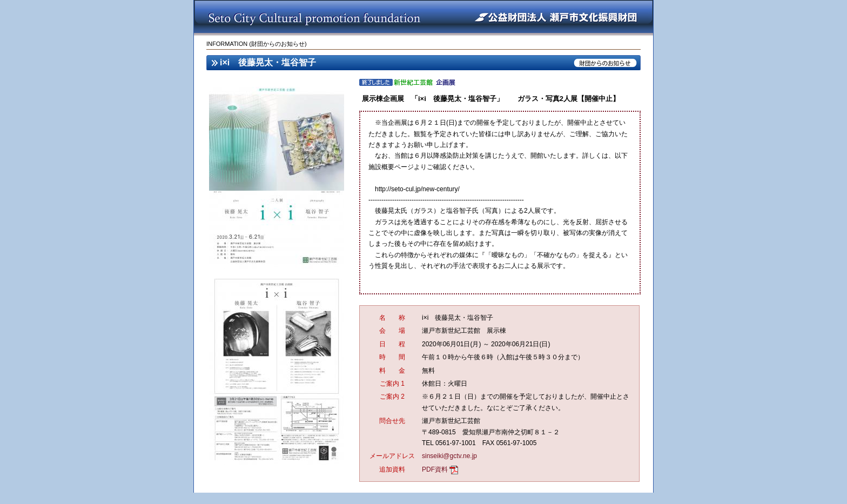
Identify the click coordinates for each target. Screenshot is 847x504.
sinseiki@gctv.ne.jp (449, 456)
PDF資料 (435, 469)
